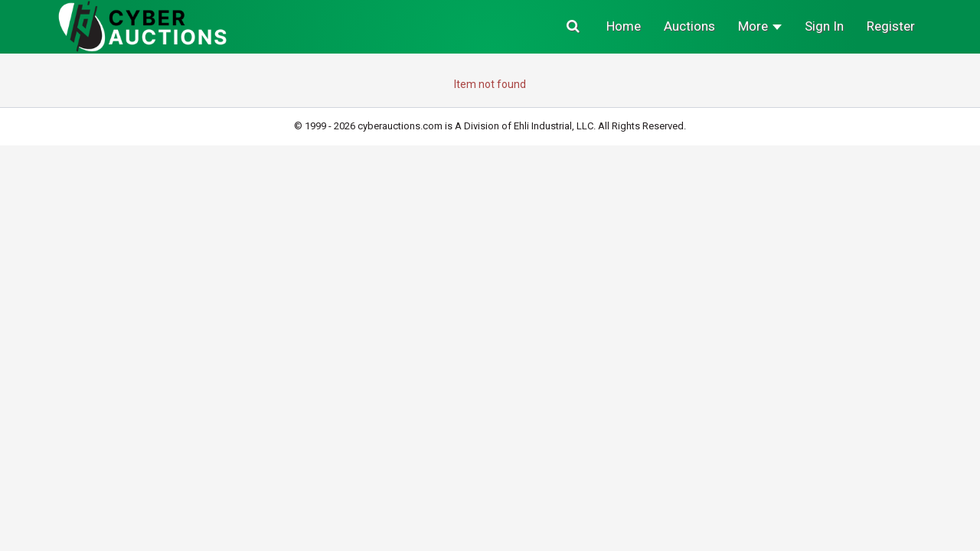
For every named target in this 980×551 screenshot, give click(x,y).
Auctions (689, 26)
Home (624, 26)
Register (891, 26)
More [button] (760, 26)
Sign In (824, 26)
